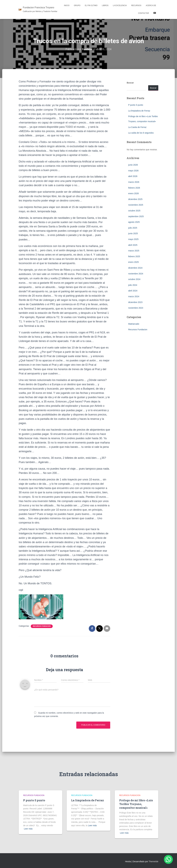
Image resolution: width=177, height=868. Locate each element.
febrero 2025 (134, 256)
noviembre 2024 (136, 274)
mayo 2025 (133, 239)
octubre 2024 (134, 279)
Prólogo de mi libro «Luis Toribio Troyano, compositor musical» (136, 804)
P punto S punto (136, 105)
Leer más (28, 829)
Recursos (136, 5)
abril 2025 (133, 245)
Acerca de (151, 5)
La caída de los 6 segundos (141, 133)
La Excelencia (120, 5)
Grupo (77, 5)
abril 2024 (133, 291)
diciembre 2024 (135, 268)
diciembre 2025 (135, 199)
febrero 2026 (134, 188)
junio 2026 (133, 165)
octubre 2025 (134, 211)
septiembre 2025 (136, 216)
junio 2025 (133, 233)
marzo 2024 (134, 296)
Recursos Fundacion (42, 626)
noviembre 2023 (136, 308)
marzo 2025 (134, 251)
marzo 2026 (134, 182)
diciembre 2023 (135, 302)
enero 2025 (133, 262)
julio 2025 (133, 228)
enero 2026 (133, 193)
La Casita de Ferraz (137, 127)
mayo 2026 (133, 171)
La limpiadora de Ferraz (139, 111)
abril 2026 (133, 176)
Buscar (130, 83)
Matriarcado (134, 324)
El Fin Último (91, 5)
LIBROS (105, 5)
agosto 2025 (134, 222)
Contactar (144, 13)
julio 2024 (133, 285)
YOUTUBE (155, 13)
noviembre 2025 (136, 205)
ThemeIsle (153, 861)
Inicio (67, 5)
